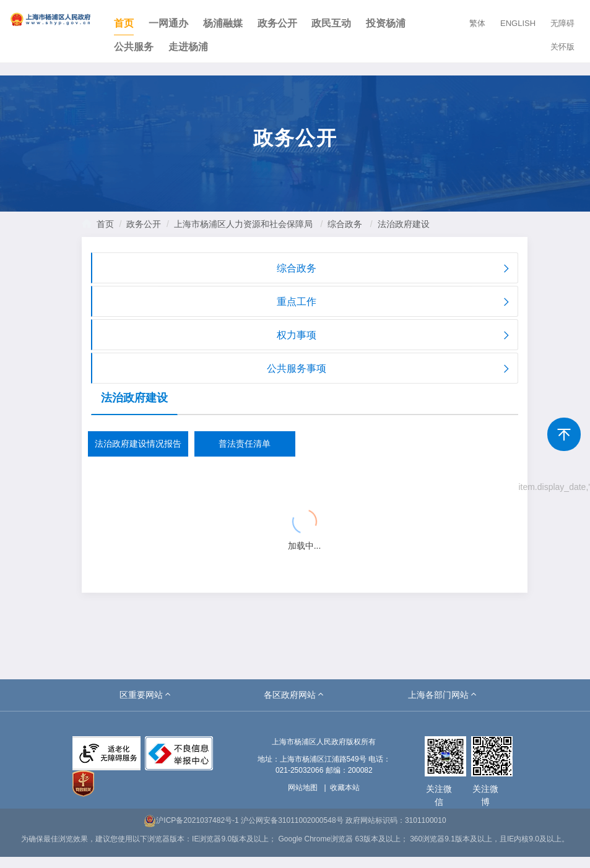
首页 (124, 23)
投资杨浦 (386, 23)
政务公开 (277, 23)
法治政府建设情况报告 (138, 444)
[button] (146, 695)
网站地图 (303, 788)
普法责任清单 (245, 444)
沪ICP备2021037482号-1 (191, 820)
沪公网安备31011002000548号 (292, 820)
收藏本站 (345, 788)
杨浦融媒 (223, 23)
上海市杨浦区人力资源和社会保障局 (243, 224)
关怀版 (562, 47)
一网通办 (168, 23)
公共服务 (134, 47)
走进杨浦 (188, 47)
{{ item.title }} (132, 483)
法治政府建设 (404, 224)
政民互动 (331, 23)
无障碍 (562, 23)
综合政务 (345, 224)
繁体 (477, 23)
